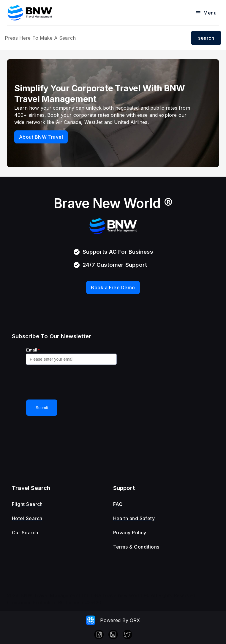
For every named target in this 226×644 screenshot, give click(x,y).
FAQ (118, 504)
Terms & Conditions (136, 547)
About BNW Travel (41, 137)
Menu (206, 13)
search (206, 38)
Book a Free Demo (113, 287)
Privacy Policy (130, 533)
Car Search (25, 533)
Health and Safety (134, 518)
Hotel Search (27, 518)
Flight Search (27, 504)
